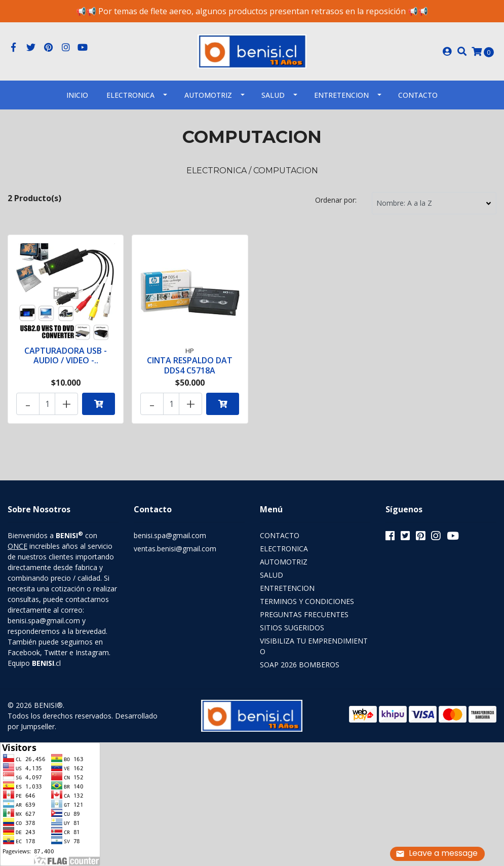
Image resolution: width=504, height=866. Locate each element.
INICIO (77, 95)
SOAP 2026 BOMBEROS (300, 665)
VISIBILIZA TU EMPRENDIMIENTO (314, 646)
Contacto (418, 95)
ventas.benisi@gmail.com (175, 549)
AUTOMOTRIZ (208, 95)
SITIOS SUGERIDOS (292, 628)
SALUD (273, 95)
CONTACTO (280, 535)
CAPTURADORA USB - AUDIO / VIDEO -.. (66, 355)
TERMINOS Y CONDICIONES (307, 601)
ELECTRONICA (130, 95)
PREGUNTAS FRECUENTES (304, 614)
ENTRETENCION (341, 95)
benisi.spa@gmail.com (170, 535)
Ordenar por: (336, 200)
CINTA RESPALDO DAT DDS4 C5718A (190, 365)
